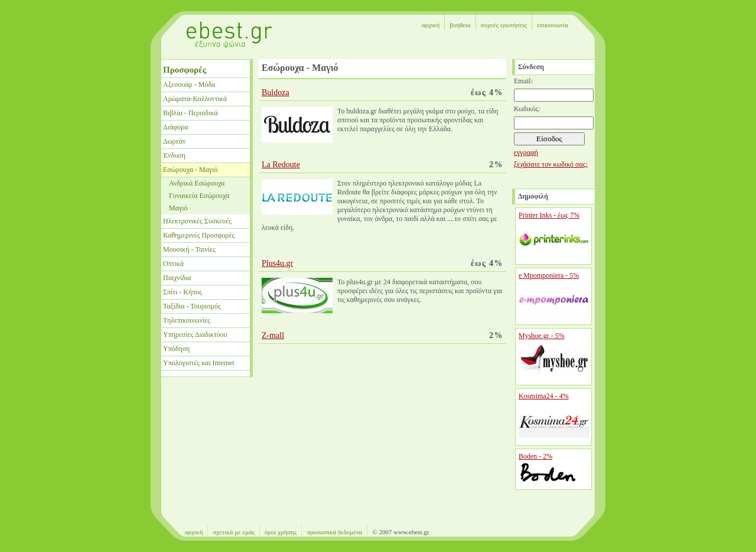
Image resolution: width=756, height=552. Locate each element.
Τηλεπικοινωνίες (187, 320)
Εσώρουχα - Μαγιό (190, 170)
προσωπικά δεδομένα (334, 532)
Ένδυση (174, 155)
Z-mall (273, 335)
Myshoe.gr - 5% (542, 336)
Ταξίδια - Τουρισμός (192, 306)
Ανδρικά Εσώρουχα (197, 183)
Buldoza (276, 92)
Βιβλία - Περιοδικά (190, 113)
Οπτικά (173, 264)
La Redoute (281, 165)
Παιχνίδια (177, 278)
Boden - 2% (535, 456)
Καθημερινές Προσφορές (199, 235)
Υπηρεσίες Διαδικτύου (195, 335)
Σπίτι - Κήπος (183, 292)
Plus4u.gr (277, 263)
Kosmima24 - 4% (544, 396)
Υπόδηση (176, 349)
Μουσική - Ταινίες (189, 249)
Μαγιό (178, 208)
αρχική (431, 25)
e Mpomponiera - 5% (549, 275)
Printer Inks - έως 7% (549, 215)
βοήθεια (460, 25)
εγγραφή (526, 152)
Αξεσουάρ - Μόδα (189, 85)
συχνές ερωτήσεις (504, 25)
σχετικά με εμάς (234, 532)
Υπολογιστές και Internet (199, 363)
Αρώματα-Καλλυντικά (195, 99)
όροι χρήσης (281, 532)
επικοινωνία (553, 25)
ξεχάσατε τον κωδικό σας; (551, 164)
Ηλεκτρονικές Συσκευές (197, 221)
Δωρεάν (174, 141)
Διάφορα (175, 127)
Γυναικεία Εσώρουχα (199, 196)
